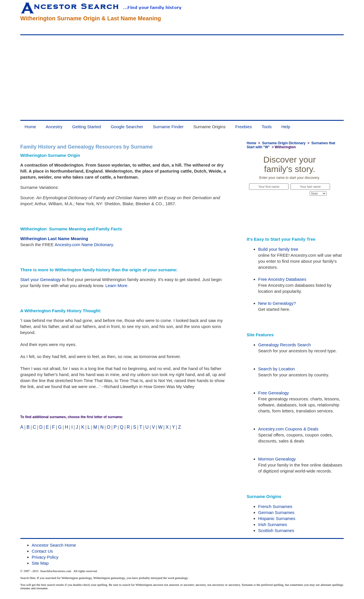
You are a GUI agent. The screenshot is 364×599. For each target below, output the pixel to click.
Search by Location (277, 369)
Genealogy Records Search (285, 345)
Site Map (40, 563)
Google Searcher (127, 127)
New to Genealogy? (277, 303)
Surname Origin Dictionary (284, 143)
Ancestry (54, 127)
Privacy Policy (45, 557)
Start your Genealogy (41, 279)
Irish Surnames (273, 524)
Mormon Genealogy (277, 459)
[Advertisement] (182, 78)
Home (30, 127)
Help (286, 127)
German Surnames (276, 512)
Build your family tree (278, 249)
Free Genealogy (274, 393)
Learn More (116, 285)
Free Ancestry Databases (282, 279)
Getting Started (86, 127)
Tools (267, 127)
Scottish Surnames (276, 530)
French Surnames (275, 506)
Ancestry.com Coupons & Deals (288, 429)
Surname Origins (209, 127)
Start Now (290, 204)
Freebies (244, 127)
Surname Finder (168, 127)
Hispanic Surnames (277, 518)
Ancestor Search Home (54, 545)
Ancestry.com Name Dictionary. (84, 245)
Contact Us (42, 551)
